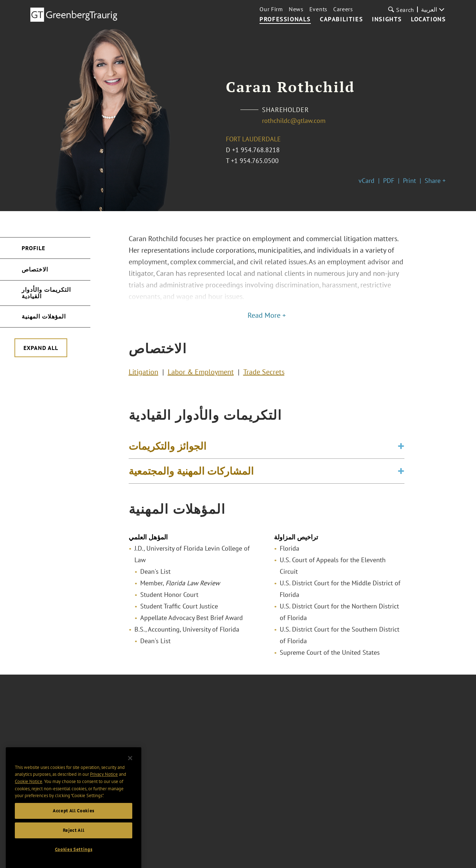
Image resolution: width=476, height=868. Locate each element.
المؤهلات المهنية (44, 316)
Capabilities (341, 20)
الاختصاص (35, 269)
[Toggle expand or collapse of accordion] (401, 454)
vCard (366, 181)
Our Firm (271, 9)
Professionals (285, 20)
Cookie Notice (29, 801)
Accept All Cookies (74, 831)
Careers (343, 9)
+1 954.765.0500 (255, 161)
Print (409, 181)
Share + (435, 181)
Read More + (267, 315)
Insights (387, 20)
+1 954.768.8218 (256, 150)
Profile (33, 248)
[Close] (130, 778)
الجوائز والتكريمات (168, 454)
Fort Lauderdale (253, 139)
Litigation (143, 375)
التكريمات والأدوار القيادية (46, 293)
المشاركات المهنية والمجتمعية (191, 478)
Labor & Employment (201, 375)
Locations (428, 20)
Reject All (74, 850)
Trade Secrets (264, 375)
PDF (389, 181)
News (296, 9)
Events (318, 9)
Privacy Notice (104, 794)
